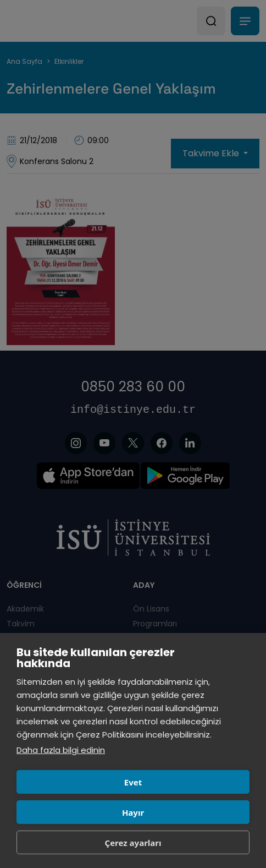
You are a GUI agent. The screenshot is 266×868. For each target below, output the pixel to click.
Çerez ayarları (133, 843)
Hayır (133, 812)
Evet (133, 782)
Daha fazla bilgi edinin (61, 750)
